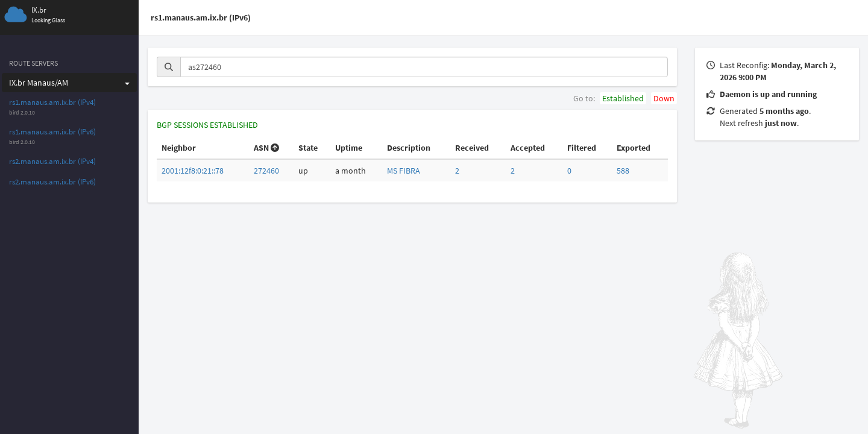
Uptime (349, 148)
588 (623, 171)
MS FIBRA (404, 171)
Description (409, 148)
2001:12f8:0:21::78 (193, 171)
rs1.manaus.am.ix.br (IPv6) (52, 132)
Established (623, 98)
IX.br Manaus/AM (69, 83)
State (308, 148)
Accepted (528, 148)
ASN (266, 148)
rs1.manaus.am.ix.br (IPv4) (52, 102)
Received (472, 148)
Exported (634, 148)
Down (664, 98)
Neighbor (179, 148)
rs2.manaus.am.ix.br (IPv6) (52, 182)
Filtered (582, 148)
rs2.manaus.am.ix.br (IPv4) (52, 161)
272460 (266, 171)
